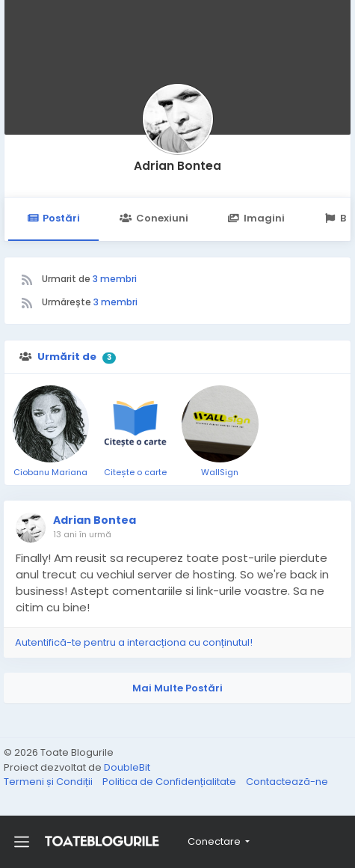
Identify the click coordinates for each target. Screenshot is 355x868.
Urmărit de (67, 357)
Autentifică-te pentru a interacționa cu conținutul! (134, 642)
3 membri (115, 279)
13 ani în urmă (82, 534)
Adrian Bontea (177, 166)
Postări (53, 218)
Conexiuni (154, 218)
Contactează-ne (287, 782)
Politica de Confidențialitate (170, 782)
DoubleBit (127, 767)
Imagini (256, 218)
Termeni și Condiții (49, 782)
